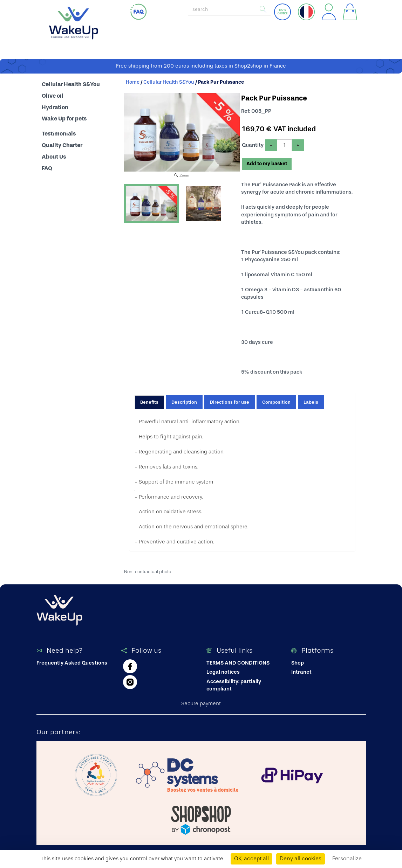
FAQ (47, 167)
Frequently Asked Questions (72, 661)
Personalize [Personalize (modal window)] (347, 859)
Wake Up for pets (64, 117)
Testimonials (59, 132)
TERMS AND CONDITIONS (238, 661)
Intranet (301, 670)
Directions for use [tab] (230, 401)
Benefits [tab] (149, 401)
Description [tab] (184, 401)
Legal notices (223, 670)
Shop (298, 661)
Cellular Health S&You (71, 83)
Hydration (55, 106)
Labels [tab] (311, 401)
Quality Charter (62, 144)
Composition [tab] (276, 401)
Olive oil (53, 94)
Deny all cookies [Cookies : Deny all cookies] (301, 859)
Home (133, 81)
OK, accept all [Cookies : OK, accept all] (251, 859)
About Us (54, 155)
